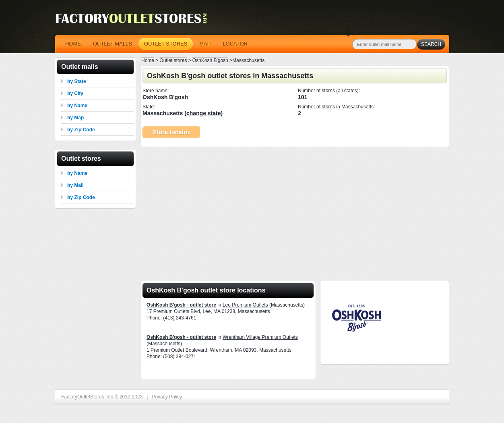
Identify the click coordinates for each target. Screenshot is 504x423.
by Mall (75, 185)
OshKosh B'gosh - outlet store (181, 305)
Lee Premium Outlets (245, 305)
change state (204, 113)
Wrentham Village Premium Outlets (260, 337)
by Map (75, 118)
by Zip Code (81, 130)
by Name (77, 106)
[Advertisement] (295, 211)
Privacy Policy (167, 397)
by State (77, 81)
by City (75, 93)
